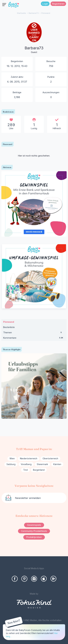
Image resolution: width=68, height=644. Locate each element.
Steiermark (42, 464)
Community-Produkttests (34, 531)
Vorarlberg (26, 464)
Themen (34, 333)
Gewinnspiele (34, 525)
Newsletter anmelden (28, 498)
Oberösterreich (50, 458)
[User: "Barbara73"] (34, 41)
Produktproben (34, 537)
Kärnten (57, 464)
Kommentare (34, 338)
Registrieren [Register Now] (58, 4)
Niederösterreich (29, 458)
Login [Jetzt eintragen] (45, 4)
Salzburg (11, 464)
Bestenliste (9, 327)
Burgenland (39, 470)
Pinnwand (9, 322)
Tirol (25, 470)
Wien (12, 458)
